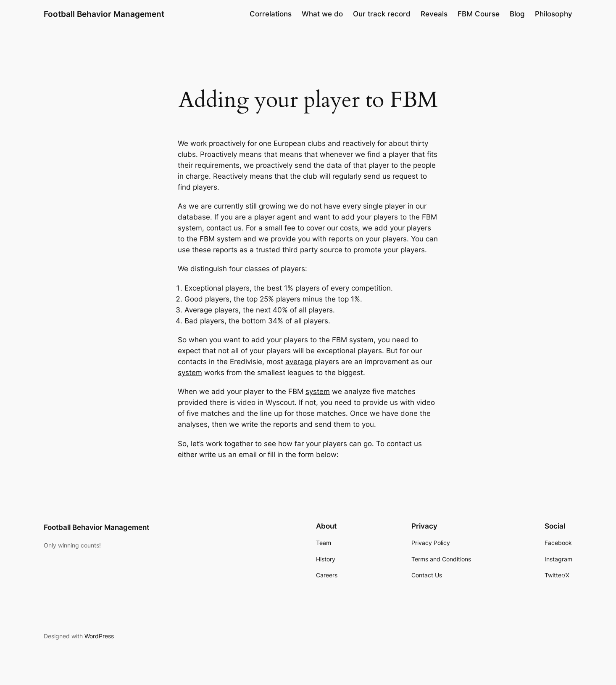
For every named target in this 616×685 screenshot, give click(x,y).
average (299, 362)
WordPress (99, 636)
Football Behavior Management (104, 14)
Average (198, 310)
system (190, 228)
